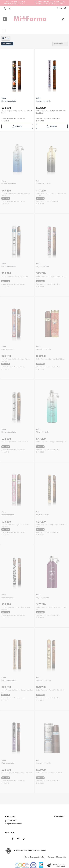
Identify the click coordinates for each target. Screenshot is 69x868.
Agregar (17, 126)
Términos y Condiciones (37, 851)
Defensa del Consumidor (57, 857)
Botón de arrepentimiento (34, 857)
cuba (6, 38)
